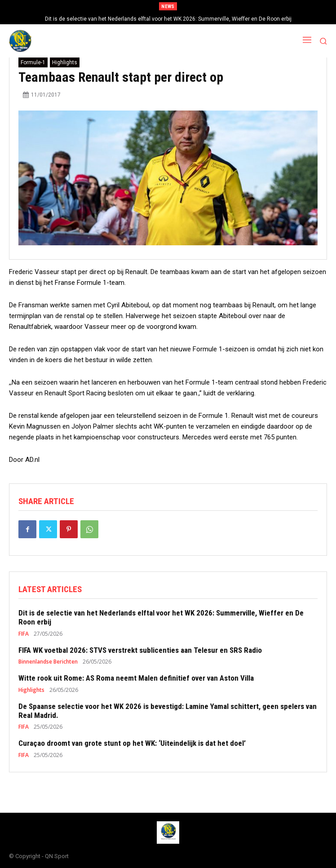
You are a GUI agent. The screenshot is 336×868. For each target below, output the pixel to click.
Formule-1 (33, 62)
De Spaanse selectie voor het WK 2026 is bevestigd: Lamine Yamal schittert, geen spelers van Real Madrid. (168, 711)
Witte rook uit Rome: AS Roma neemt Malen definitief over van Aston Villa (136, 678)
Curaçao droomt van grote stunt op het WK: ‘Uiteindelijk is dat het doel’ (132, 743)
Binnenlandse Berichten (48, 662)
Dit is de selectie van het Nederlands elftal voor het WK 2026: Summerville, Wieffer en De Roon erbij (168, 19)
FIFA (24, 634)
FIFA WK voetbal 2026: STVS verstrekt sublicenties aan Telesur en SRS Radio (140, 650)
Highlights (65, 62)
